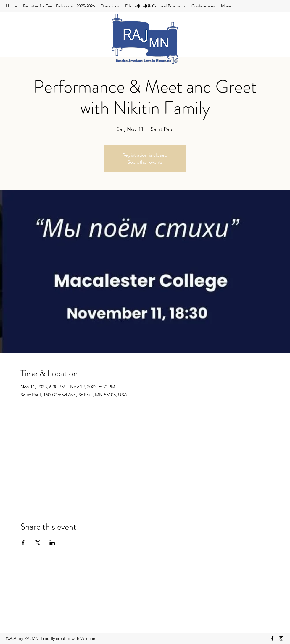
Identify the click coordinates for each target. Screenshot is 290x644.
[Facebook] (138, 6)
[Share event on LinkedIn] (52, 543)
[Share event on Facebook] (23, 543)
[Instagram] (147, 6)
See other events (145, 162)
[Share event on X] (38, 543)
